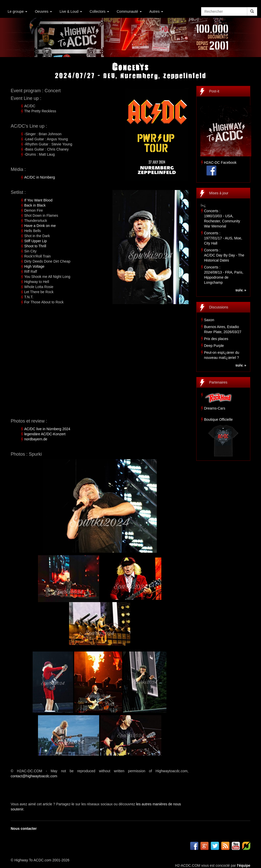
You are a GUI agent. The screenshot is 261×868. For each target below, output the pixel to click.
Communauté (129, 11)
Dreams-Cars (215, 408)
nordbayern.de (36, 439)
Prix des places (216, 339)
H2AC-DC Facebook (220, 162)
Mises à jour (219, 193)
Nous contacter (24, 829)
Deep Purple (214, 346)
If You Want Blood (38, 200)
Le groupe (17, 11)
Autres (156, 11)
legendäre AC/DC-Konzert (45, 434)
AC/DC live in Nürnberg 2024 (47, 429)
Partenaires (218, 382)
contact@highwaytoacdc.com (34, 776)
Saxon (209, 320)
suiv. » (241, 290)
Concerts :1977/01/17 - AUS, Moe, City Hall (223, 238)
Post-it (214, 91)
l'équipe (244, 865)
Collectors (99, 11)
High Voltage (34, 266)
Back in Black (35, 205)
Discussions (219, 307)
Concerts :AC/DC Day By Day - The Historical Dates (224, 255)
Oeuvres (43, 11)
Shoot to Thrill (35, 246)
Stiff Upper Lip (35, 241)
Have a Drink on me (40, 226)
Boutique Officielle (219, 419)
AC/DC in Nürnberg (40, 177)
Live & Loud (71, 11)
